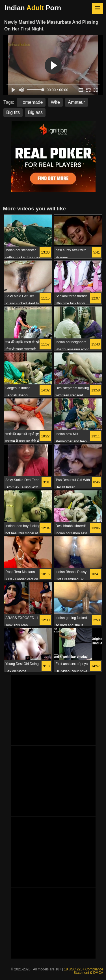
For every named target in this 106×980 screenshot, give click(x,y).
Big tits (13, 112)
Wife (55, 102)
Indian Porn (33, 8)
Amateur (76, 102)
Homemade (31, 102)
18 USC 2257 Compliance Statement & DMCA (84, 971)
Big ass (35, 112)
